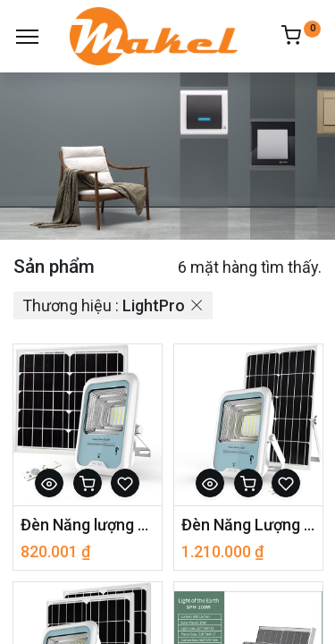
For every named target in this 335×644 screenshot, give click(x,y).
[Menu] (27, 37)
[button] (49, 483)
